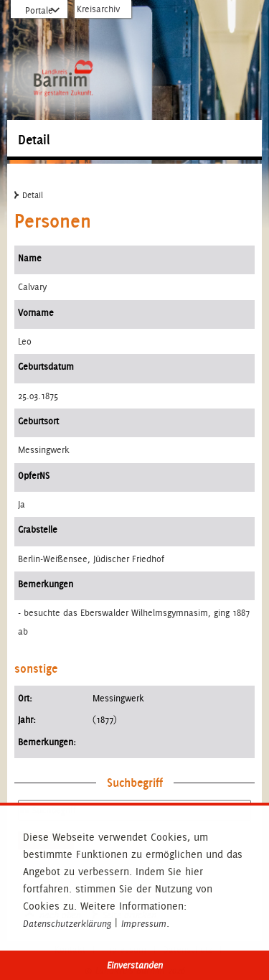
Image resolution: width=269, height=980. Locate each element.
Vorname (36, 313)
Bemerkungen (46, 584)
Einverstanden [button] (135, 965)
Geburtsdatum (46, 367)
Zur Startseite (63, 42)
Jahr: (27, 720)
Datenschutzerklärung (67, 924)
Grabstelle (38, 529)
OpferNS (34, 476)
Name (30, 258)
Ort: (25, 698)
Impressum (144, 924)
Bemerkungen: (47, 742)
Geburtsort (38, 421)
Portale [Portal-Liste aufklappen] (39, 11)
